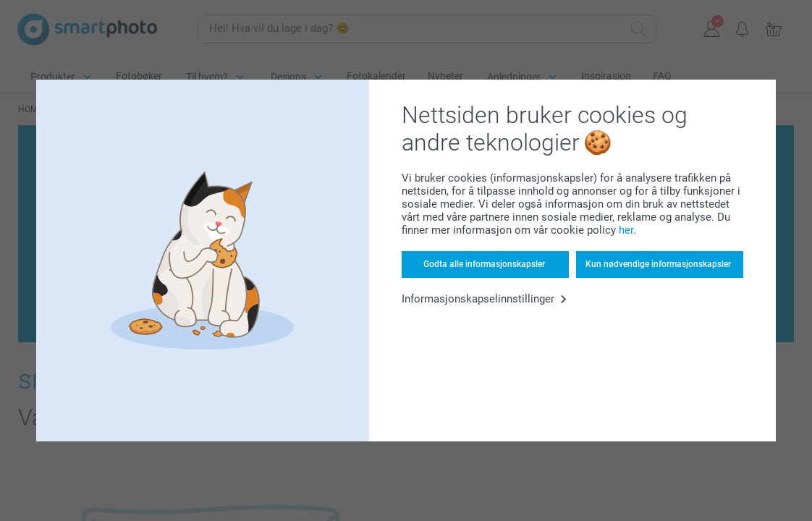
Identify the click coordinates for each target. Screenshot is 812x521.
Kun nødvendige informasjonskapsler (658, 264)
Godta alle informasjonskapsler (484, 264)
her (626, 230)
